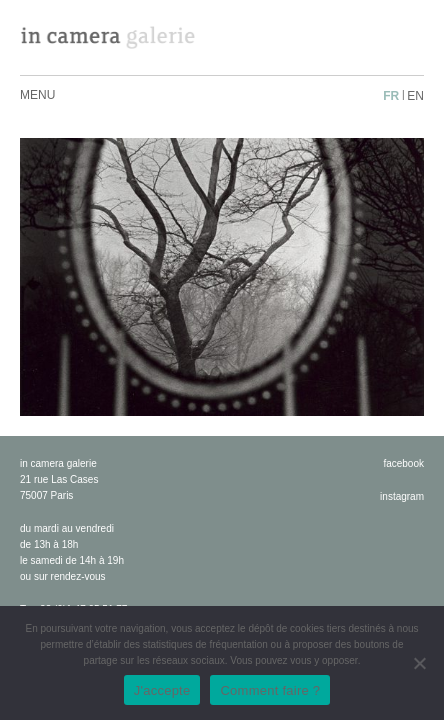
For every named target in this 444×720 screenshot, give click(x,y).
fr (391, 96)
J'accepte (162, 690)
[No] (419, 663)
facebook (403, 463)
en (415, 96)
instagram (402, 496)
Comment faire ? (270, 690)
